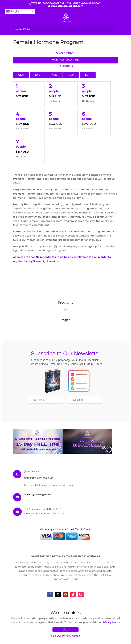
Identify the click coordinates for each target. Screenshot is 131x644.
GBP (71, 75)
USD (21, 75)
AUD (54, 75)
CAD (38, 75)
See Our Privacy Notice (66, 636)
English (13, 11)
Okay (66, 630)
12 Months (66, 66)
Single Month (66, 53)
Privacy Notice (111, 622)
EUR (88, 75)
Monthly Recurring (66, 60)
